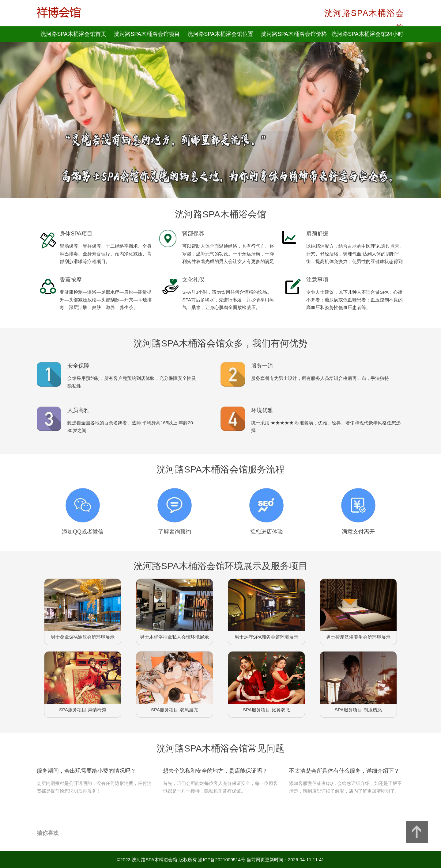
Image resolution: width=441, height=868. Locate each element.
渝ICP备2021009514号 (222, 860)
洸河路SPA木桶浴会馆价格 (294, 34)
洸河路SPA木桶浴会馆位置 (220, 34)
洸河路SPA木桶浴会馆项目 (147, 34)
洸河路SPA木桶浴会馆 (155, 860)
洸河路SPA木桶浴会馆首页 (73, 34)
